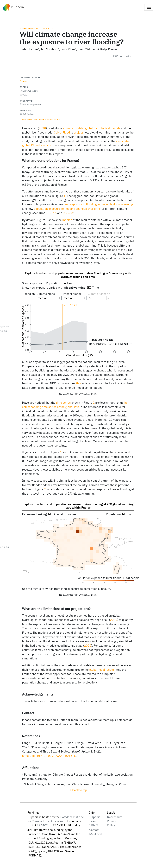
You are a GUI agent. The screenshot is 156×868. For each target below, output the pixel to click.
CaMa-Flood (62, 132)
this (79, 383)
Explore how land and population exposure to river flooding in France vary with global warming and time (78, 275)
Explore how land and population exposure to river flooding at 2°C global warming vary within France (78, 506)
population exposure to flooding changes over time (67, 209)
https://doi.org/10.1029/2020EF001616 (49, 756)
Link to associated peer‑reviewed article (40, 119)
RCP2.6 (52, 213)
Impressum (115, 817)
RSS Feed (95, 834)
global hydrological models (103, 128)
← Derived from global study (37, 29)
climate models (73, 128)
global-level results (102, 670)
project (78, 132)
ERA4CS (42, 825)
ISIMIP (94, 825)
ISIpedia (13, 7)
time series (63, 403)
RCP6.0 (68, 213)
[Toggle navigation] (149, 7)
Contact (94, 830)
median (67, 220)
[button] (125, 56)
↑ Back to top (78, 790)
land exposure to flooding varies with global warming (98, 204)
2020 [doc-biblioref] (42, 128)
